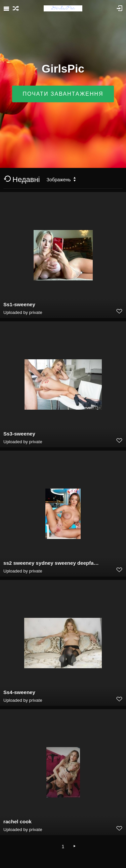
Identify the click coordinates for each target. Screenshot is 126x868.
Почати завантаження (63, 94)
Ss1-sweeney (19, 304)
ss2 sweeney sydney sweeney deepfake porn (51, 563)
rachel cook (17, 821)
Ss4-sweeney (19, 692)
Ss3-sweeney (19, 434)
